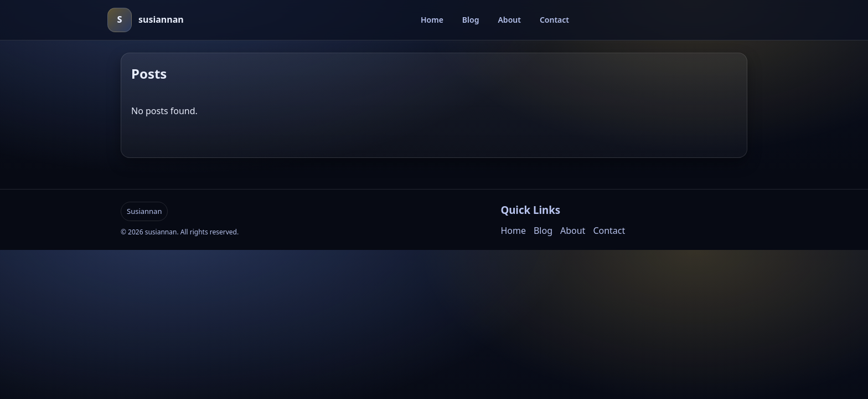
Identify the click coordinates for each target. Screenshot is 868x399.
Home (432, 20)
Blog (471, 20)
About (509, 20)
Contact (554, 20)
